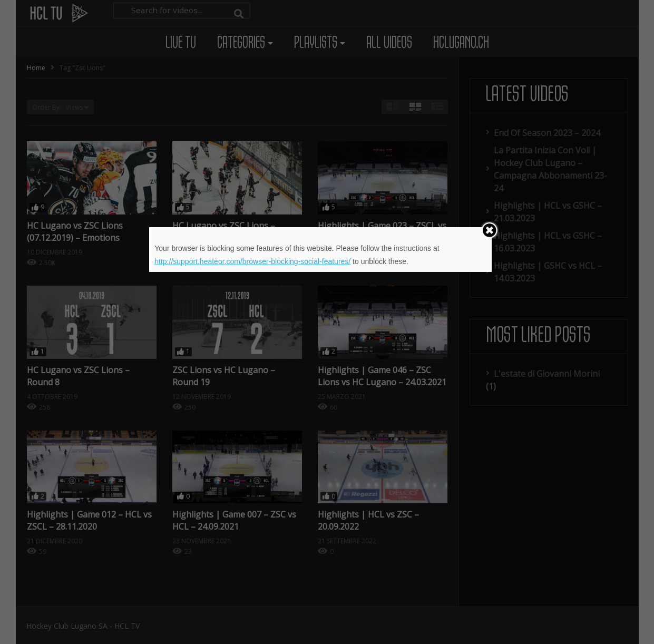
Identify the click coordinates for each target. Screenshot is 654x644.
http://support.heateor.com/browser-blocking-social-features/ (252, 261)
